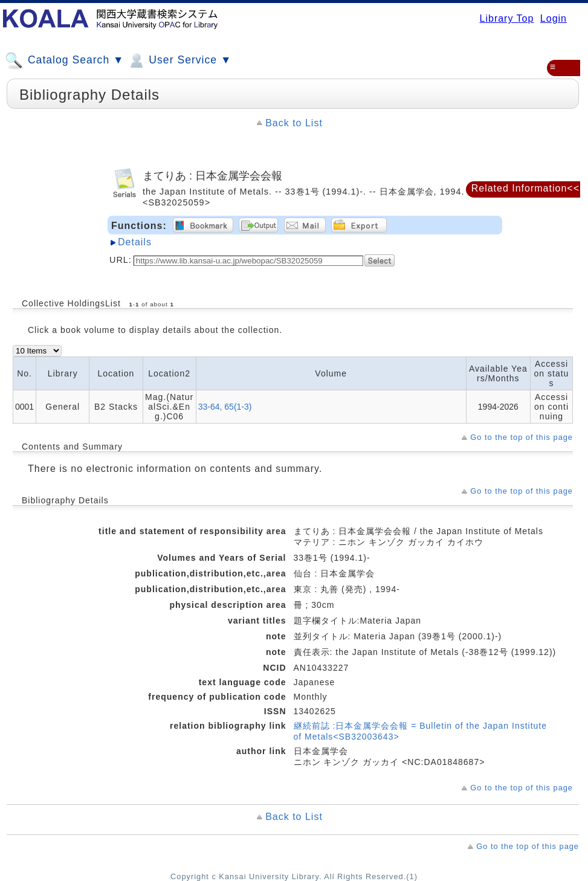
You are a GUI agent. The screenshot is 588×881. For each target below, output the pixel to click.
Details (135, 242)
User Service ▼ (179, 60)
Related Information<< (525, 188)
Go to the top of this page (522, 437)
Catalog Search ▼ (64, 60)
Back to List (294, 123)
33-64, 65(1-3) (225, 407)
